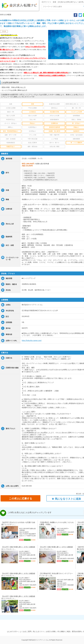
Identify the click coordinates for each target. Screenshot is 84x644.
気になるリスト (39, 631)
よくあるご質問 (26, 631)
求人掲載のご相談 (64, 631)
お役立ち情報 (51, 631)
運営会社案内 (77, 631)
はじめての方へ (13, 631)
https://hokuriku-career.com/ (32, 340)
